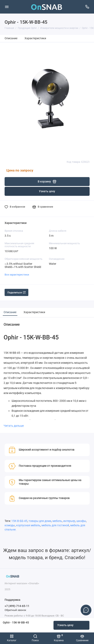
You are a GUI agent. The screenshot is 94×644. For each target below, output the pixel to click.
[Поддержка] (87, 7)
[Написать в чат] (86, 610)
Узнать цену (65, 625)
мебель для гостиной (55, 525)
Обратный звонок (15, 610)
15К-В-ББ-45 (19, 521)
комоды (10, 525)
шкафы (81, 521)
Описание (11, 38)
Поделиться (16, 293)
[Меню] (7, 7)
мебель (57, 521)
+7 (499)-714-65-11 (17, 606)
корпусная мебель (28, 525)
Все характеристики (17, 275)
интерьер (69, 521)
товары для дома (40, 521)
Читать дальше (14, 426)
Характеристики (35, 38)
